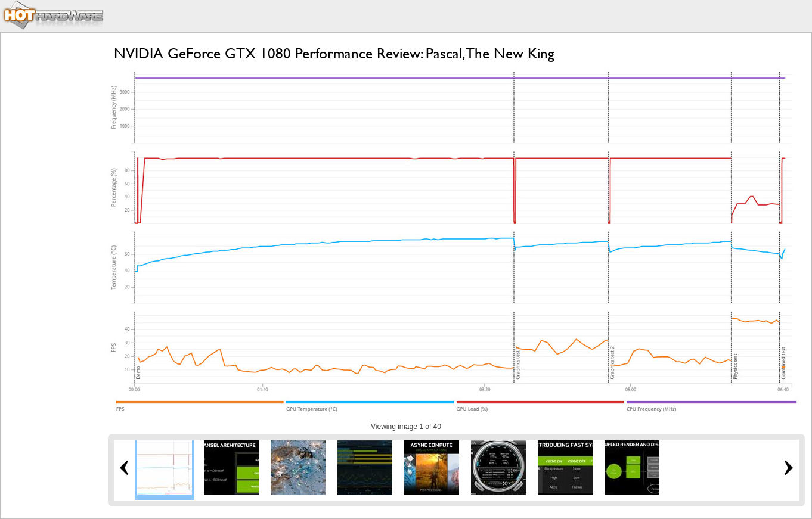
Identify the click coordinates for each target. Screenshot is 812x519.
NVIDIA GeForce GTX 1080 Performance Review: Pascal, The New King (334, 53)
